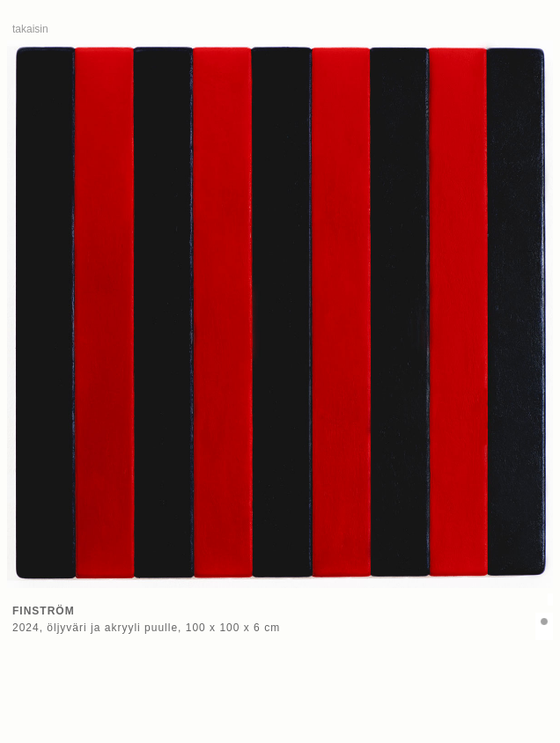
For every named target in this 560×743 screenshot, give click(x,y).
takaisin (30, 29)
